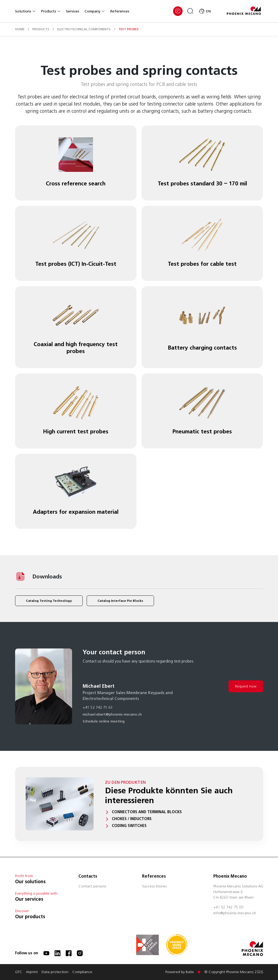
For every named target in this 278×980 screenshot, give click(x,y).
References (120, 11)
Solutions (25, 11)
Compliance (82, 972)
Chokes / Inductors (132, 819)
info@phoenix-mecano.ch (235, 913)
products (41, 29)
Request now (246, 686)
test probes (129, 29)
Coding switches (129, 826)
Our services (29, 899)
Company (95, 11)
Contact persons (92, 887)
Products (51, 11)
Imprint (32, 972)
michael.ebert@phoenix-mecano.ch (112, 715)
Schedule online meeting (104, 722)
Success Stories (154, 887)
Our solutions (30, 882)
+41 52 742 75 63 (98, 708)
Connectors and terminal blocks (147, 812)
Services (73, 11)
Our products (30, 917)
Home (20, 29)
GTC (19, 972)
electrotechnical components (84, 29)
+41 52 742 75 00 (228, 908)
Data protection (55, 972)
